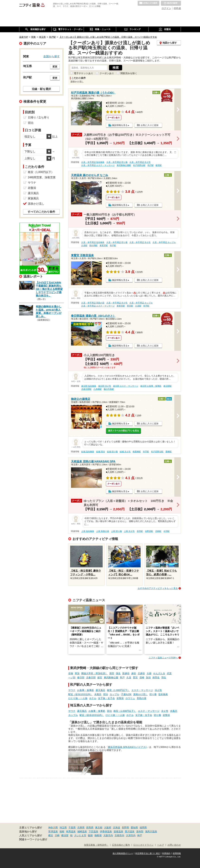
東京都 (99, 827)
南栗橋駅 (137, 452)
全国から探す (51, 56)
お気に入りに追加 (150, 125)
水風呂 (98, 694)
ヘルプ (161, 845)
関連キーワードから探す (33, 840)
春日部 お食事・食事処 (151, 386)
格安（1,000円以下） (118, 690)
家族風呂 (33, 198)
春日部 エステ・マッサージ (126, 386)
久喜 (129, 677)
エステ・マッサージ (142, 690)
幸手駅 (146, 306)
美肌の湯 (141, 698)
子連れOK (126, 694)
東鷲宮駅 (104, 245)
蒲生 (118, 673)
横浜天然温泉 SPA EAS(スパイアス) (127, 747)
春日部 (81, 677)
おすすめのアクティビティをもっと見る (158, 588)
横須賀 (65, 835)
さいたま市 (80, 835)
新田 (112, 673)
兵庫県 (81, 827)
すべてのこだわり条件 (41, 212)
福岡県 (143, 827)
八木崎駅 (98, 389)
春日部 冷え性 (105, 386)
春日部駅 (167, 386)
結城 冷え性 (125, 452)
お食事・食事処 (86, 690)
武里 (169, 673)
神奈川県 (53, 827)
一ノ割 (72, 677)
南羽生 (156, 677)
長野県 (125, 827)
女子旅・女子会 (106, 698)
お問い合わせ (174, 845)
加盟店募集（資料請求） (96, 845)
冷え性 (158, 690)
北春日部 (91, 677)
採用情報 (177, 853)
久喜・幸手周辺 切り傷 (117, 162)
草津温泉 (53, 831)
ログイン (166, 8)
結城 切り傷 (112, 452)
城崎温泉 (82, 831)
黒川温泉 (130, 831)
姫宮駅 (159, 165)
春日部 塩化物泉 (89, 386)
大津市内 (131, 835)
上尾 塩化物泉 (88, 531)
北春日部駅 (86, 389)
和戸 (122, 677)
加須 (148, 677)
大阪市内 (108, 835)
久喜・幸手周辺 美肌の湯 (93, 303)
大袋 (149, 673)
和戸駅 (151, 165)
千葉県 (72, 827)
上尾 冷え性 (129, 531)
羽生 (164, 677)
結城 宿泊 (101, 452)
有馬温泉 (71, 831)
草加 (77, 673)
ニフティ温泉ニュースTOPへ (163, 658)
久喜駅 (84, 245)
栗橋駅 (169, 452)
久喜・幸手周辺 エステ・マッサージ (98, 165)
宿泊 (106, 694)
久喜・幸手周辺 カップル (164, 242)
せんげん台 (159, 673)
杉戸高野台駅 (139, 165)
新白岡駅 (93, 245)
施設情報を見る (120, 125)
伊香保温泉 (106, 831)
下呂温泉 (93, 831)
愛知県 (134, 827)
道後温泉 (118, 831)
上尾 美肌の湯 (103, 531)
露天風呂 (100, 690)
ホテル (93, 698)
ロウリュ (130, 698)
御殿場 (98, 835)
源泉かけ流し (140, 694)
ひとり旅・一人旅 (78, 698)
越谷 (134, 673)
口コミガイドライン (143, 845)
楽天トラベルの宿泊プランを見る (124, 431)
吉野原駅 (149, 531)
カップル (114, 694)
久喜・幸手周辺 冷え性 (140, 162)
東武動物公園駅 (124, 165)
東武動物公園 (111, 677)
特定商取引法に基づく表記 (148, 853)
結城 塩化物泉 (88, 452)
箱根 (62, 831)
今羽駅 (166, 531)
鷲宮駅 (130, 306)
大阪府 (108, 827)
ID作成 (177, 8)
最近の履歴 (171, 3)
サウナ (72, 690)
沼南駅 (158, 531)
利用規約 (166, 853)
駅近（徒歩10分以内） (80, 694)
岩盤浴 (120, 698)
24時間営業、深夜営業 (42, 177)
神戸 (140, 835)
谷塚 (71, 673)
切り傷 (153, 694)
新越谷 (126, 673)
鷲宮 (135, 677)
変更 (55, 67)
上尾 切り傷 (116, 531)
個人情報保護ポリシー (123, 853)
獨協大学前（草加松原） (94, 673)
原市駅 (140, 531)
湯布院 (140, 831)
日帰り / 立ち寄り (39, 117)
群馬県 (90, 827)
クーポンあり (107, 73)
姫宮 (100, 677)
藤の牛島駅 (109, 389)
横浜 (51, 835)
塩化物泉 (163, 694)
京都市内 (119, 835)
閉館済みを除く (129, 73)
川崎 (57, 835)
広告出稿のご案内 (121, 845)
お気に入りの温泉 (149, 3)
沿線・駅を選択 (41, 89)
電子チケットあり (83, 73)
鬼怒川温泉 (151, 831)
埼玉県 (63, 827)
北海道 (117, 827)
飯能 (90, 835)
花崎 (142, 677)
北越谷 (141, 673)
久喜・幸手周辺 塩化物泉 (93, 162)
